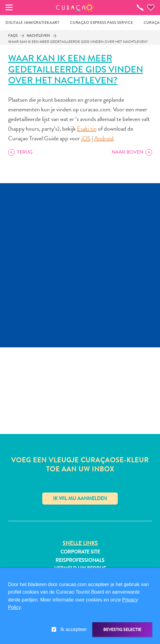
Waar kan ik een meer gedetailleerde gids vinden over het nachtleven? (78, 42)
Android (104, 138)
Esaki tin (87, 129)
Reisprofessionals (80, 560)
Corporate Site (80, 552)
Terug (25, 152)
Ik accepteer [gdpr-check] (74, 629)
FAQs (13, 36)
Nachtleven (38, 36)
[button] (75, 8)
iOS (86, 138)
